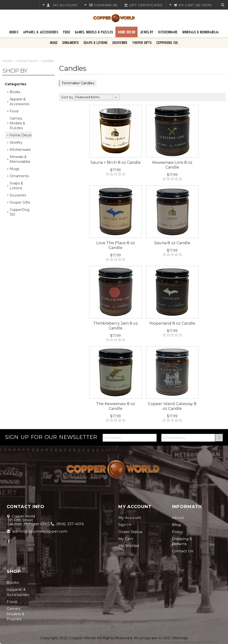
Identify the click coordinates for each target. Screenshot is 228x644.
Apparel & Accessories (41, 32)
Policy (178, 532)
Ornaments (70, 43)
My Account (130, 518)
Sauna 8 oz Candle (172, 243)
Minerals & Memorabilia (200, 32)
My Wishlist (129, 546)
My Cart (126, 539)
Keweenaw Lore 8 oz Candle (172, 165)
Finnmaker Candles (78, 83)
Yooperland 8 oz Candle (172, 323)
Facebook (9, 541)
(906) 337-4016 (68, 524)
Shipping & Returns (182, 541)
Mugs (54, 43)
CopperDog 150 (167, 43)
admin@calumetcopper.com (37, 531)
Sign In (125, 525)
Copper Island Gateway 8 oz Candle (172, 406)
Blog (176, 525)
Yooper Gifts (142, 43)
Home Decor (127, 32)
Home (7, 61)
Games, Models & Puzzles (94, 32)
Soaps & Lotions (95, 43)
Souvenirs (120, 43)
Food (66, 32)
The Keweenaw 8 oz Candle (116, 406)
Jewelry (147, 32)
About (178, 518)
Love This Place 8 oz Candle (116, 245)
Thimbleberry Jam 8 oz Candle (115, 326)
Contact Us (183, 551)
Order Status (130, 532)
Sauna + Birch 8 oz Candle (116, 162)
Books (14, 32)
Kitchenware (168, 32)
